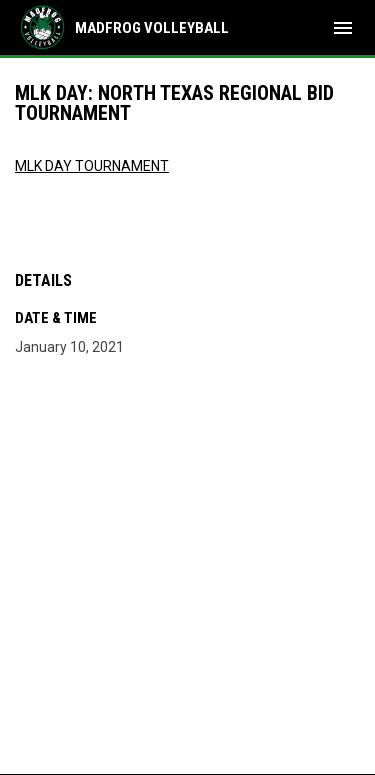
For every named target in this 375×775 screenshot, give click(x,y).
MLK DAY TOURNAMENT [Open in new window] (92, 166)
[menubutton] (343, 28)
